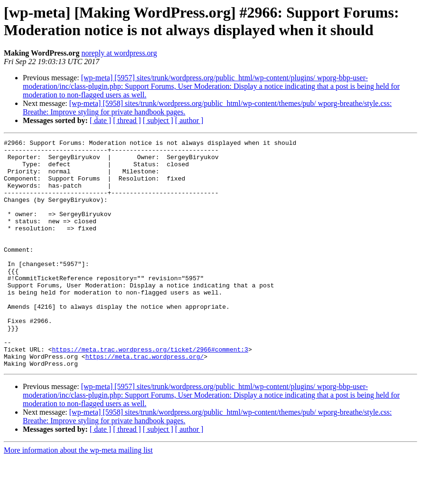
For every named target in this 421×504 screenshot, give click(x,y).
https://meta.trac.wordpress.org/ (145, 400)
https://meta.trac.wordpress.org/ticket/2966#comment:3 (150, 392)
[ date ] (100, 120)
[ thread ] (127, 120)
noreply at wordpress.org (119, 53)
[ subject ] (158, 120)
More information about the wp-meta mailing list (78, 496)
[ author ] (189, 120)
